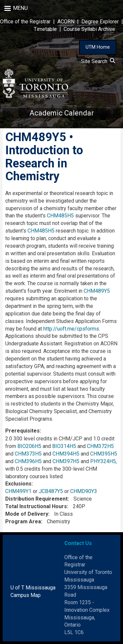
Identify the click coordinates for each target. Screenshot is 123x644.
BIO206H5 (29, 446)
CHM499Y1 (18, 491)
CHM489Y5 (97, 291)
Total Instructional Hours (36, 506)
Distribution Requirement (36, 499)
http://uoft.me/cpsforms (71, 329)
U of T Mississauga (33, 588)
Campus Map (26, 595)
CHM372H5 (100, 446)
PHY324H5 (103, 461)
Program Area (23, 521)
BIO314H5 (64, 446)
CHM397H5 (66, 461)
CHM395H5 (104, 454)
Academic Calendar (62, 113)
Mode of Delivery (27, 514)
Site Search (98, 61)
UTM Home (98, 47)
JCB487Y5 (51, 491)
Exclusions (18, 484)
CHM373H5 (28, 454)
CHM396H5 (28, 461)
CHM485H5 (60, 216)
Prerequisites (22, 431)
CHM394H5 (66, 454)
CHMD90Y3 (84, 491)
